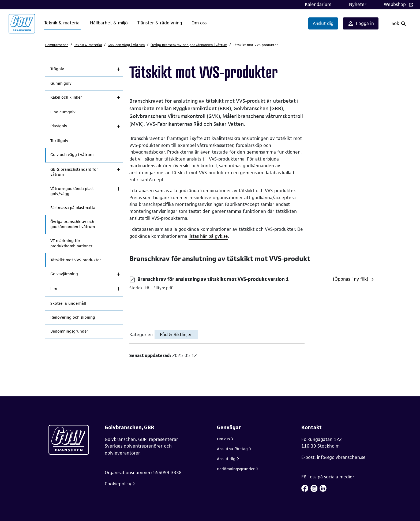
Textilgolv (59, 141)
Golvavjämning (64, 274)
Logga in (361, 24)
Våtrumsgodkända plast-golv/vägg (73, 191)
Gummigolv (61, 83)
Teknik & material (62, 23)
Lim (54, 289)
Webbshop (395, 4)
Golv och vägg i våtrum (126, 45)
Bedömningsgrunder (69, 331)
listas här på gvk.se (208, 236)
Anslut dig (323, 23)
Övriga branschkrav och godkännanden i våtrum (189, 45)
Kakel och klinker (66, 97)
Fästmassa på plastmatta (73, 208)
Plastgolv (59, 126)
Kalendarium (318, 4)
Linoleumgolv (63, 112)
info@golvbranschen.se (341, 457)
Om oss (199, 23)
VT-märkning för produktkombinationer (71, 243)
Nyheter (358, 4)
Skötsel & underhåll (68, 303)
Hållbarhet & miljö (109, 23)
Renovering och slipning (73, 317)
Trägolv (57, 69)
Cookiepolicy (118, 484)
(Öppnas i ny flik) (351, 279)
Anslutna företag (232, 449)
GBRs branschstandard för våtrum (74, 172)
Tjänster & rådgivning (160, 23)
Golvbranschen (57, 45)
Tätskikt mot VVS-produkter (76, 260)
